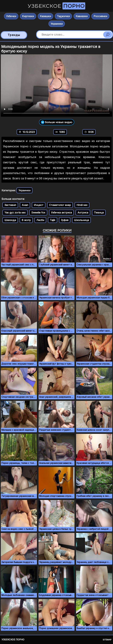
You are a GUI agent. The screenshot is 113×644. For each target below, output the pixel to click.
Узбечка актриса (61, 213)
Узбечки (11, 16)
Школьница (81, 220)
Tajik (53, 220)
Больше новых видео (57, 122)
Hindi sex (82, 205)
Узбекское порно (13, 640)
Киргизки (28, 16)
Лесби (40, 220)
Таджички (63, 16)
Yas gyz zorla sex (15, 213)
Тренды (14, 35)
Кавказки (82, 16)
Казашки (45, 16)
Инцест (39, 205)
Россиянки (100, 16)
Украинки (57, 24)
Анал (25, 205)
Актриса (83, 213)
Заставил (10, 205)
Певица (99, 213)
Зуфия (65, 220)
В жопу (26, 220)
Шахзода (10, 220)
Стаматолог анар (60, 205)
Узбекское (56, 6)
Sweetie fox (38, 213)
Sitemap (107, 640)
